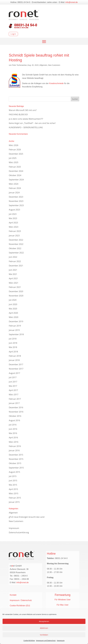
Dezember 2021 (16, 266)
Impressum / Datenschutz (21, 600)
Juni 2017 (13, 382)
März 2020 (13, 317)
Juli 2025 (13, 158)
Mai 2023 (13, 218)
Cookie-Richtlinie (29, 641)
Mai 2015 (13, 485)
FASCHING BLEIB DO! (18, 114)
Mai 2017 (13, 386)
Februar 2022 (15, 261)
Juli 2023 (13, 214)
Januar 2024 (14, 193)
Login (13, 34)
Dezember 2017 (16, 364)
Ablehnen (44, 628)
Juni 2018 (13, 343)
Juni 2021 (13, 270)
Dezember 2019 (16, 321)
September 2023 (16, 205)
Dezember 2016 (16, 407)
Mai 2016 (13, 433)
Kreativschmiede (56, 83)
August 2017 (14, 373)
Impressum (61, 641)
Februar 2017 (15, 399)
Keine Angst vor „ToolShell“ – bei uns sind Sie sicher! (32, 123)
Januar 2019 (14, 330)
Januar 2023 (14, 236)
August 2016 (14, 420)
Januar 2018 (14, 360)
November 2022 (16, 244)
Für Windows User (63, 600)
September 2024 (16, 180)
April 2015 (13, 489)
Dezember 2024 (16, 171)
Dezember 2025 (16, 154)
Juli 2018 (13, 339)
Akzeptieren (44, 621)
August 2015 (14, 472)
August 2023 (14, 210)
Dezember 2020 (16, 291)
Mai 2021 (13, 274)
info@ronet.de (72, 2)
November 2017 (16, 369)
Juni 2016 (13, 429)
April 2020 (13, 313)
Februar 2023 (15, 231)
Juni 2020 (13, 304)
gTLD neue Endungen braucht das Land (27, 517)
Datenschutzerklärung (19, 532)
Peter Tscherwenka (19, 65)
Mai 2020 (13, 309)
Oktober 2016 (15, 416)
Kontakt (13, 595)
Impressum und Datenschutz (46, 641)
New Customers (54, 65)
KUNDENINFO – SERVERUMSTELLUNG (26, 127)
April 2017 (13, 390)
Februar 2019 (15, 326)
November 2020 (16, 296)
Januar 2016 (14, 450)
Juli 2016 (13, 425)
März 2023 (13, 227)
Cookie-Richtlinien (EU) (20, 606)
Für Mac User (63, 605)
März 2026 (13, 145)
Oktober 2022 (15, 248)
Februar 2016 (15, 446)
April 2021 (13, 278)
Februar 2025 (15, 167)
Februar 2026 (15, 150)
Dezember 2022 (16, 240)
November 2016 (16, 412)
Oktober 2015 (15, 463)
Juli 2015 (13, 476)
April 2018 (13, 352)
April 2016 (13, 438)
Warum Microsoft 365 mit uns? (23, 110)
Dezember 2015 (16, 455)
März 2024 (13, 184)
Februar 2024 (15, 188)
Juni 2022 (13, 257)
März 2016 (13, 442)
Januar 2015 (14, 502)
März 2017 (13, 395)
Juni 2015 (13, 481)
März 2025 (13, 162)
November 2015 (16, 459)
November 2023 (16, 201)
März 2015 (13, 493)
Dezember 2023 (16, 197)
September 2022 (16, 253)
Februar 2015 (15, 498)
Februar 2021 (15, 287)
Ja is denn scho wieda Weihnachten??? (26, 119)
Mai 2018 (13, 347)
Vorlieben (44, 635)
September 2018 (16, 334)
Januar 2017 (14, 403)
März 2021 (13, 283)
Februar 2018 (15, 356)
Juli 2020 (13, 300)
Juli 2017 (13, 377)
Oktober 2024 (15, 175)
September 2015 (16, 468)
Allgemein (43, 65)
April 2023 (13, 223)
